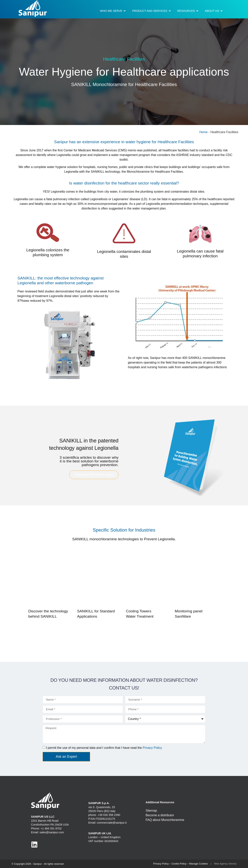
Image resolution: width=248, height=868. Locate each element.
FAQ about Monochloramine (165, 820)
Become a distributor (160, 815)
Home (204, 132)
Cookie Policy (179, 864)
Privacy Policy (152, 748)
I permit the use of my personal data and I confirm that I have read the (104, 748)
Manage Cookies (198, 864)
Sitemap (151, 811)
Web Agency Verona (225, 864)
